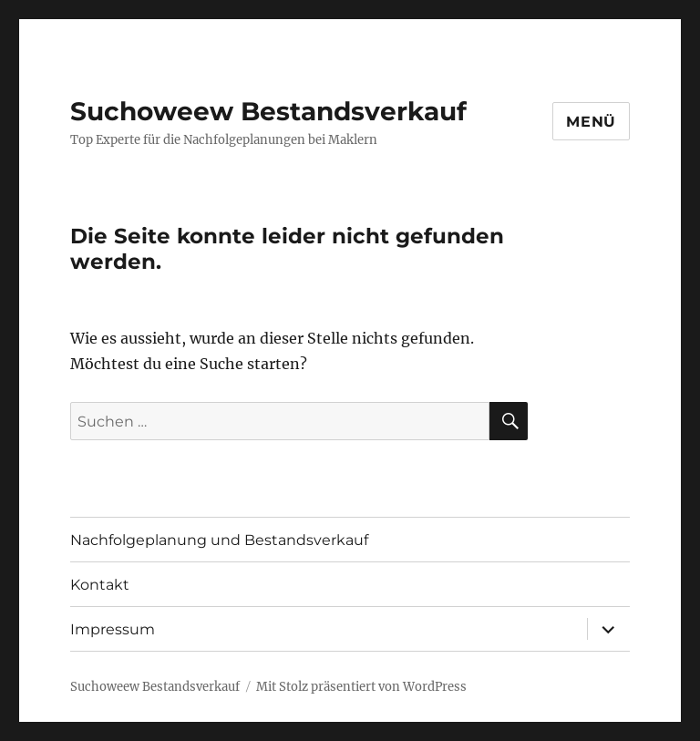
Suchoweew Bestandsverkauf (268, 111)
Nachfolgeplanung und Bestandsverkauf (219, 540)
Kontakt (100, 585)
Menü (591, 122)
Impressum (113, 629)
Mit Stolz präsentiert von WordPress (361, 687)
